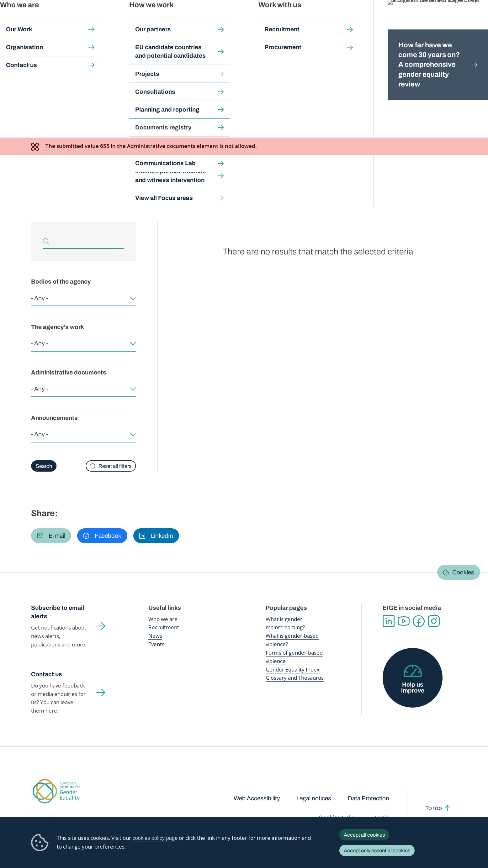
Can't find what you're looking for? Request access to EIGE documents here (147, 188)
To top (434, 808)
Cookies (463, 572)
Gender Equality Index (334, 19)
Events (156, 644)
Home (45, 62)
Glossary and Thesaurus (295, 678)
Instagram (434, 621)
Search (473, 19)
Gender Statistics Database (393, 19)
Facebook (419, 621)
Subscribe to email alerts (58, 612)
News (155, 636)
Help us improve (413, 688)
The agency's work (58, 327)
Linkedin (389, 621)
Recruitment (164, 627)
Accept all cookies (364, 835)
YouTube (404, 621)
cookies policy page (155, 838)
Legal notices (314, 798)
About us (442, 19)
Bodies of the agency (61, 282)
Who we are (163, 619)
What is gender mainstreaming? (285, 623)
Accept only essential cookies (377, 850)
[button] (51, 536)
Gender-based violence (278, 19)
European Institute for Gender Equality (44, 19)
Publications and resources (162, 19)
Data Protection (369, 798)
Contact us (47, 674)
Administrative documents (69, 372)
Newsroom (113, 19)
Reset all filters (115, 466)
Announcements (54, 418)
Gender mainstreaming (222, 19)
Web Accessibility (257, 798)
